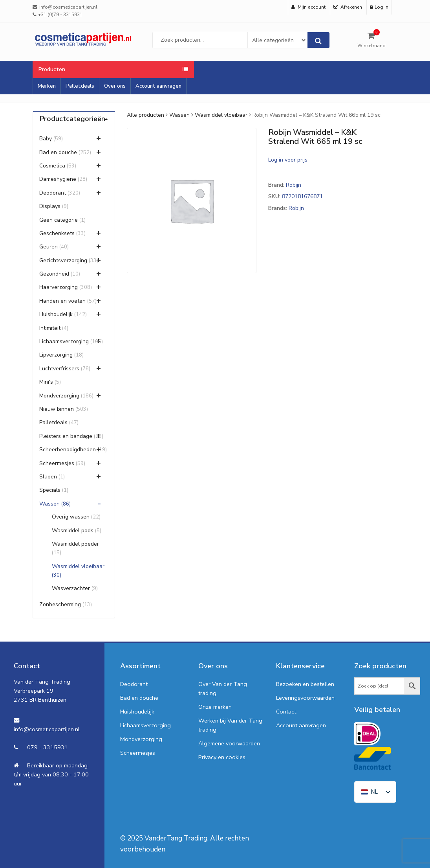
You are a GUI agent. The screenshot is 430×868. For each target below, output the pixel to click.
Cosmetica (52, 166)
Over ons (115, 86)
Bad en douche (58, 152)
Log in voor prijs (288, 160)
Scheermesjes (57, 463)
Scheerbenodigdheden (68, 450)
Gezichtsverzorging (63, 260)
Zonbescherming (60, 604)
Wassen (179, 115)
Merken (47, 86)
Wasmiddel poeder (75, 544)
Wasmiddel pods (73, 531)
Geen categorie (59, 220)
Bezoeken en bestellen (305, 684)
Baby (46, 139)
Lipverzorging (56, 355)
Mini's (46, 382)
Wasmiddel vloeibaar (221, 115)
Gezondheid (54, 274)
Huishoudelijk (56, 314)
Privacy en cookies (222, 757)
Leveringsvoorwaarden (305, 698)
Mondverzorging (59, 396)
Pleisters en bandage (66, 436)
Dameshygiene (58, 179)
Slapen (48, 477)
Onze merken (215, 707)
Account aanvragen (158, 86)
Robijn (294, 185)
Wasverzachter (71, 588)
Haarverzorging (59, 287)
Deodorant (53, 193)
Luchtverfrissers (59, 369)
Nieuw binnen (57, 409)
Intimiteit (50, 328)
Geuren (48, 247)
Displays (50, 206)
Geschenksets (57, 233)
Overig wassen (71, 517)
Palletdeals (80, 86)
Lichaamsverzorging (64, 341)
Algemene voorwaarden (229, 743)
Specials (50, 490)
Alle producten (145, 115)
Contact (286, 712)
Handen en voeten (62, 301)
